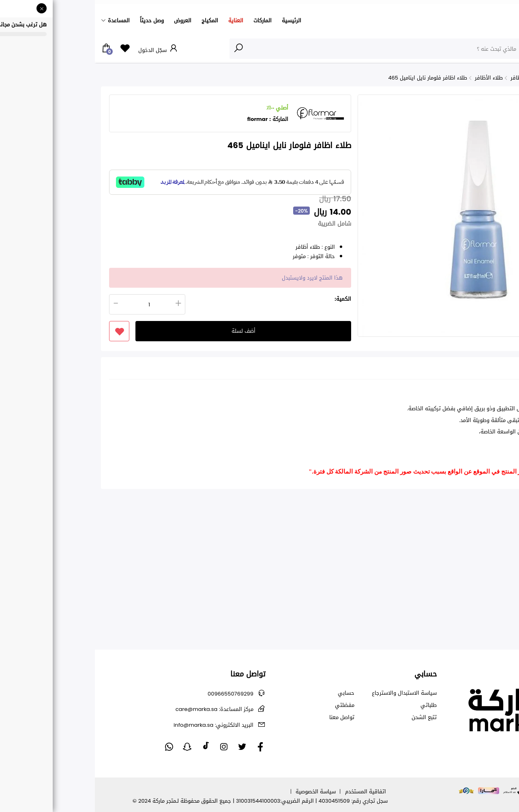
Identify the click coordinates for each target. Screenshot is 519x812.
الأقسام (496, 48)
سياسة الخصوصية (221, 792)
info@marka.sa (119, 725)
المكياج (115, 20)
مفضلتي (250, 705)
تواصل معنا (247, 717)
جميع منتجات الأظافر (439, 78)
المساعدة (24, 20)
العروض (88, 20)
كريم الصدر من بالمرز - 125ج (485, 592)
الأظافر (478, 78)
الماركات (168, 20)
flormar (163, 119)
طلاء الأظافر (394, 78)
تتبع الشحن (329, 717)
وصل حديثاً (57, 20)
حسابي (251, 693)
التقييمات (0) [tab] (453, 370)
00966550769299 (136, 694)
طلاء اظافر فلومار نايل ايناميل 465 (333, 78)
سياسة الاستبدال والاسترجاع (309, 693)
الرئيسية (197, 20)
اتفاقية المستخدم (271, 792)
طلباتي (334, 705)
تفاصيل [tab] (490, 370)
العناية (141, 20)
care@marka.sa (120, 709)
